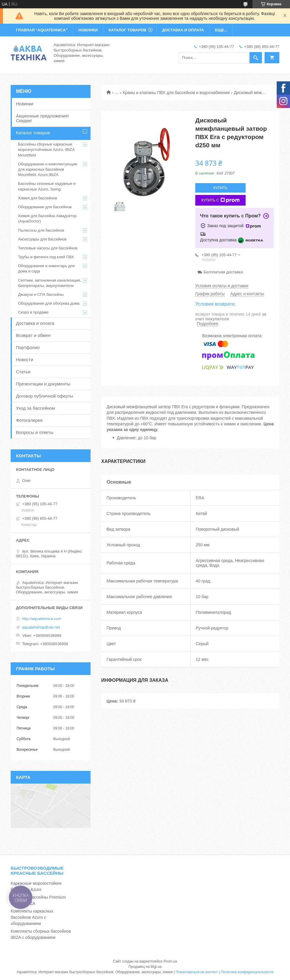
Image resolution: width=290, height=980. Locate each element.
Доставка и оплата (35, 323)
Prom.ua (170, 961)
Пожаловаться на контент (197, 972)
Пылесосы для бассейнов (41, 230)
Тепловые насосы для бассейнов (48, 248)
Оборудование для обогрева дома (49, 303)
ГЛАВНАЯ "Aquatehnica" (42, 30)
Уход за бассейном (36, 408)
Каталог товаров (33, 133)
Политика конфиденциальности (247, 972)
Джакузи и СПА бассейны (41, 294)
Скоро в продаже (33, 312)
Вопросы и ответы (35, 432)
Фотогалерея (29, 420)
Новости (25, 360)
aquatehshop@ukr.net (41, 627)
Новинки (25, 104)
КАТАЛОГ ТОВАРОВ (127, 30)
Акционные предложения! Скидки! (42, 118)
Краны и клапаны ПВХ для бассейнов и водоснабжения (176, 93)
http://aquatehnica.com (42, 619)
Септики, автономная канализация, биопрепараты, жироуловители (50, 283)
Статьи (23, 372)
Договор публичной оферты (45, 396)
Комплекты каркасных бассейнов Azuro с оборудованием (32, 917)
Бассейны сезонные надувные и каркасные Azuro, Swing (47, 186)
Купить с (220, 200)
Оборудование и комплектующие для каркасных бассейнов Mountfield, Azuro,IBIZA (48, 169)
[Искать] (256, 58)
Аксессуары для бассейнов (42, 239)
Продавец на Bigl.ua (145, 967)
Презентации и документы (43, 384)
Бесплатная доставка (223, 272)
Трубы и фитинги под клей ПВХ (46, 257)
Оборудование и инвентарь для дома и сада (46, 268)
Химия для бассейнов (38, 198)
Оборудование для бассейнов (45, 207)
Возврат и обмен (33, 335)
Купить (220, 188)
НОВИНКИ (88, 30)
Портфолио (28, 347)
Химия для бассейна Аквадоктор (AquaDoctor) (47, 218)
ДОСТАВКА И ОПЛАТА (183, 30)
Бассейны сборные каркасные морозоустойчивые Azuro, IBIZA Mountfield (46, 150)
